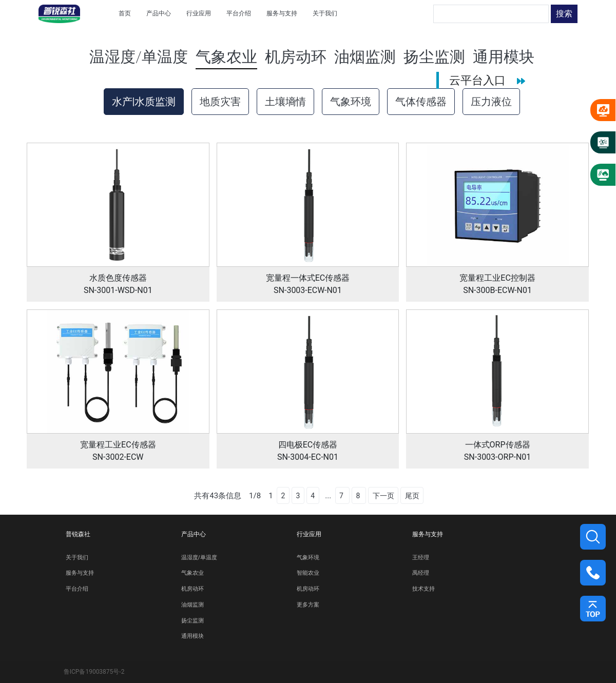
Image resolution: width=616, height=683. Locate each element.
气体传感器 (421, 102)
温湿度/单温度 (199, 558)
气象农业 (192, 573)
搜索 (564, 14)
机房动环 (192, 589)
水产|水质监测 (144, 102)
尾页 (412, 495)
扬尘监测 (192, 621)
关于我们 (77, 558)
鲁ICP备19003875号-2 (94, 672)
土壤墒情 (285, 102)
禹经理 (421, 573)
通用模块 (192, 636)
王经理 (421, 558)
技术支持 (423, 589)
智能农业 (308, 573)
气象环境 (351, 102)
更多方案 (308, 605)
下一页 (383, 495)
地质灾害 (220, 102)
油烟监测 (192, 605)
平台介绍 (77, 589)
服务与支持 (80, 573)
